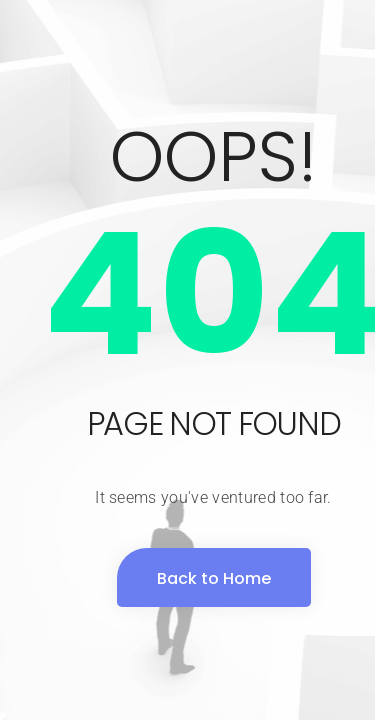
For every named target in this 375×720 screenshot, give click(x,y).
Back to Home (214, 578)
